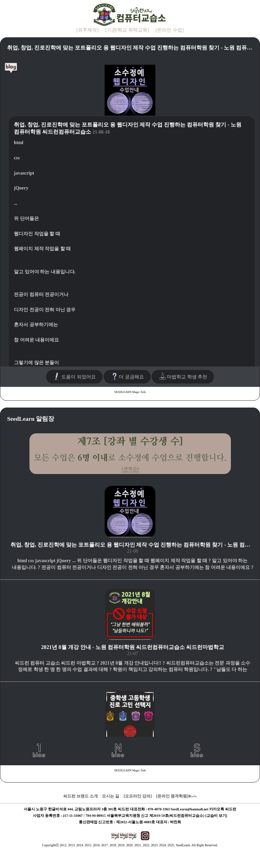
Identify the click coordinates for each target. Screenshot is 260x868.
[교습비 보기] (216, 816)
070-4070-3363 (159, 809)
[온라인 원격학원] (176, 796)
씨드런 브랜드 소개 (81, 796)
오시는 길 (111, 796)
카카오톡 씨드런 (223, 809)
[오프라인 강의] (138, 796)
